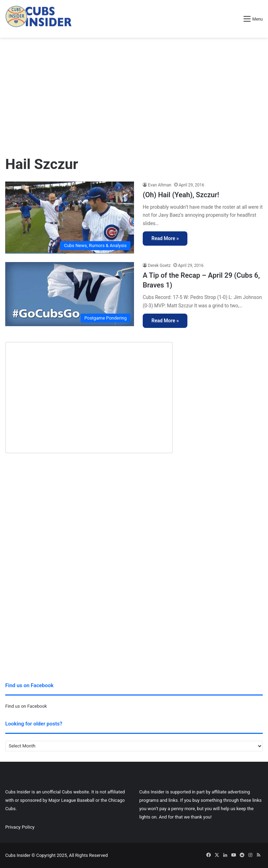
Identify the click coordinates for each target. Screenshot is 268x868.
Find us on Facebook (26, 706)
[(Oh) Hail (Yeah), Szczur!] (70, 218)
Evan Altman (160, 185)
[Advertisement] (134, 93)
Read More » (165, 238)
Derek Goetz (159, 266)
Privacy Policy (20, 827)
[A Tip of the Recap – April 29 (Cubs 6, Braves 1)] (70, 294)
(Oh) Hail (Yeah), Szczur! (181, 195)
